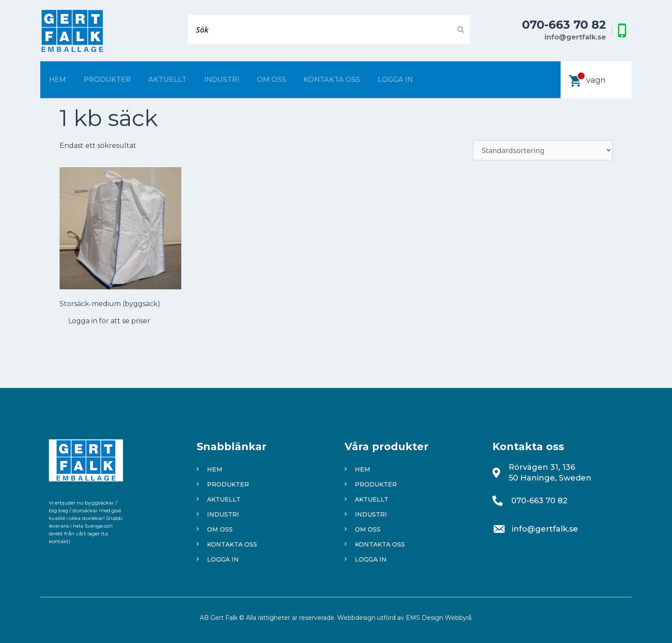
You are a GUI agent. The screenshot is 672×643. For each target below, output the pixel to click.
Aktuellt (167, 80)
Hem (57, 80)
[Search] (461, 30)
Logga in (395, 80)
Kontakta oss (332, 80)
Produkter (107, 80)
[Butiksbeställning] (543, 150)
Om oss (271, 80)
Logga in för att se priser (109, 321)
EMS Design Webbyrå (439, 618)
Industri (222, 80)
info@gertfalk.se (575, 37)
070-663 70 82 (564, 25)
